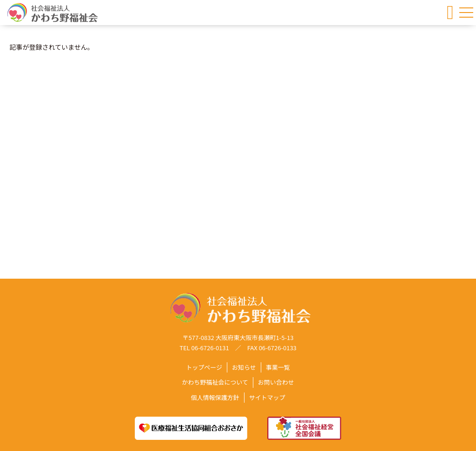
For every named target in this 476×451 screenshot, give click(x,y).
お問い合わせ (276, 382)
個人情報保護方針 (215, 397)
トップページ (204, 368)
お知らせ (244, 368)
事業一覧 (278, 368)
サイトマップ (267, 397)
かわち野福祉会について (215, 382)
